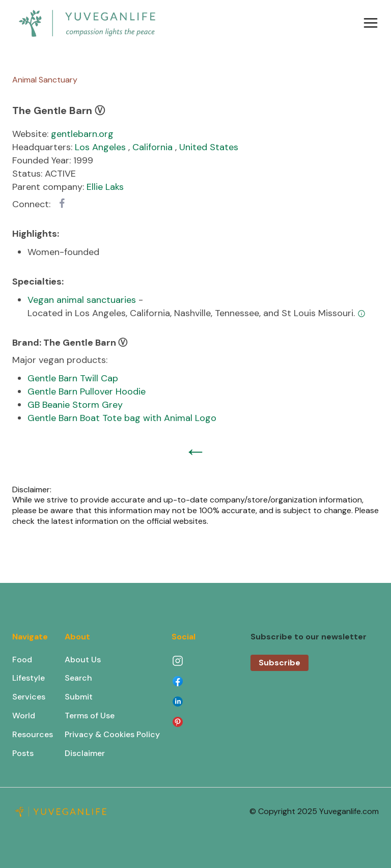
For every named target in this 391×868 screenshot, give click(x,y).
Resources (33, 734)
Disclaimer (85, 753)
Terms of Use (90, 716)
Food (22, 660)
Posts (23, 753)
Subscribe (280, 663)
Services (29, 697)
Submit (79, 697)
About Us (83, 660)
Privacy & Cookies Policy (112, 734)
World (24, 716)
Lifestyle (29, 678)
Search (78, 678)
